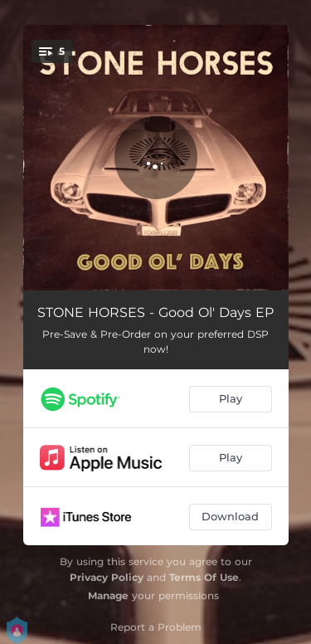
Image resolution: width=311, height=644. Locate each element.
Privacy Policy (107, 577)
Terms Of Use (204, 577)
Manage (108, 595)
